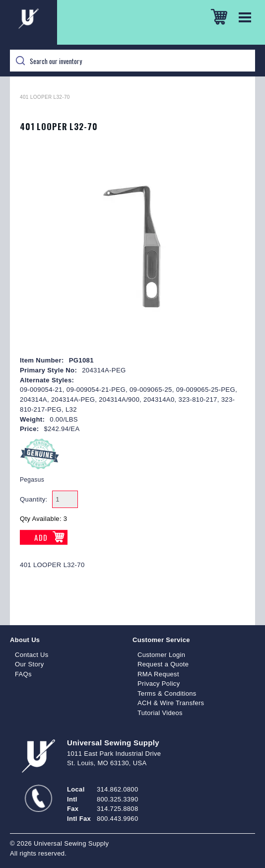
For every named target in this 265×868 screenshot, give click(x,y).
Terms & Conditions (167, 693)
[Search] (132, 61)
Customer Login (161, 655)
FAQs (23, 674)
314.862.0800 (117, 789)
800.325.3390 (117, 799)
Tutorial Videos (160, 713)
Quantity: (34, 499)
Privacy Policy (159, 684)
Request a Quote (163, 664)
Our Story (30, 664)
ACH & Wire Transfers (171, 703)
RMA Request (158, 674)
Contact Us (32, 655)
